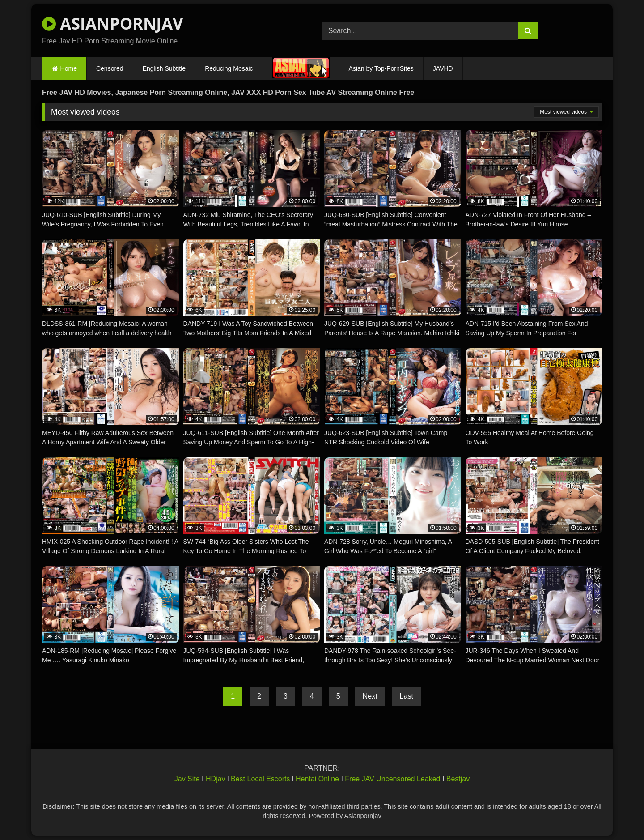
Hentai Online (317, 779)
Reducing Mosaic (229, 68)
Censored (110, 68)
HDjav (216, 779)
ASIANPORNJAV (112, 23)
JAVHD (443, 68)
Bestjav (458, 779)
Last (407, 696)
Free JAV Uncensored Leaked (392, 779)
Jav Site (187, 779)
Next (370, 696)
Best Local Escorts (261, 779)
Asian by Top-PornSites (381, 68)
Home (69, 68)
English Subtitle (164, 68)
